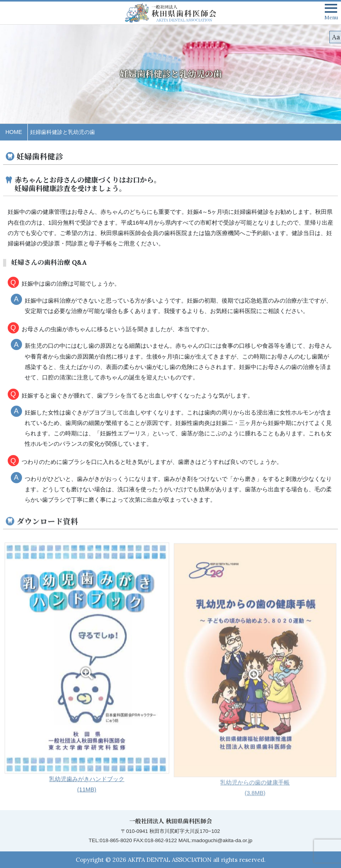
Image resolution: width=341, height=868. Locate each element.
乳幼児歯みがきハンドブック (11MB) (87, 675)
